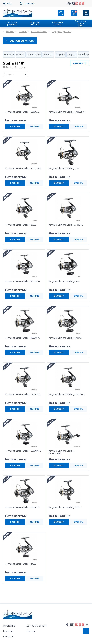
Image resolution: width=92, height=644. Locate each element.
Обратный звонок (86, 631)
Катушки (23, 32)
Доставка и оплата (37, 626)
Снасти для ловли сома (80, 23)
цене (10, 74)
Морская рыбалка (34, 23)
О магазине (9, 626)
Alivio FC (21, 54)
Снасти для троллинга (11, 23)
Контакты (8, 636)
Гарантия (8, 631)
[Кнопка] (86, 13)
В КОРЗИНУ (15, 126)
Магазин (10, 32)
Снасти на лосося (57, 23)
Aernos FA (9, 54)
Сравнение (29, 4)
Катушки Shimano (39, 32)
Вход (9, 4)
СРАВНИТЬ (35, 126)
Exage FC (72, 54)
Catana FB (48, 54)
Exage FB (60, 54)
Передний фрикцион (62, 32)
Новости (31, 631)
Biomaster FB (34, 54)
